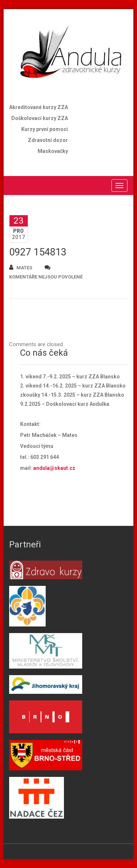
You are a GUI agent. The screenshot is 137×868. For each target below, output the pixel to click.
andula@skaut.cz (54, 468)
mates (21, 267)
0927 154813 (38, 252)
